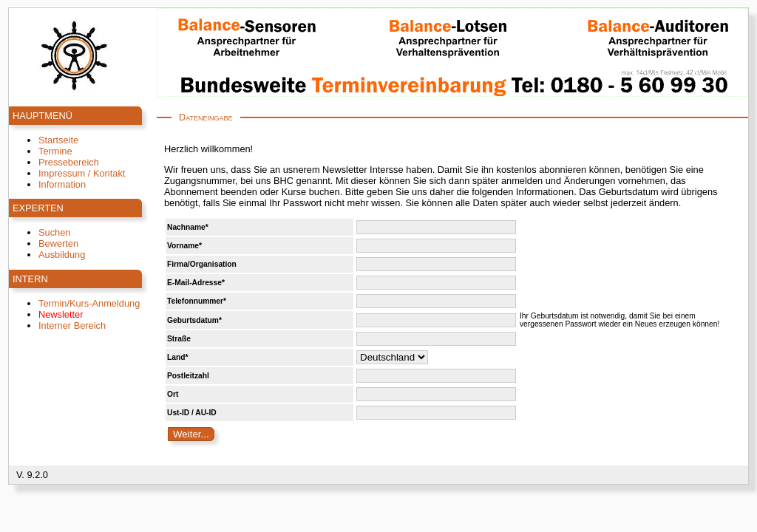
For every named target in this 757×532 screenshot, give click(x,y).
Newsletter (61, 314)
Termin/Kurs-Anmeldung (89, 303)
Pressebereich (69, 162)
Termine (55, 151)
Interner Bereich (72, 325)
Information (62, 184)
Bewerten (58, 243)
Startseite (58, 140)
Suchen (54, 232)
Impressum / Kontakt (82, 173)
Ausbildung (62, 255)
